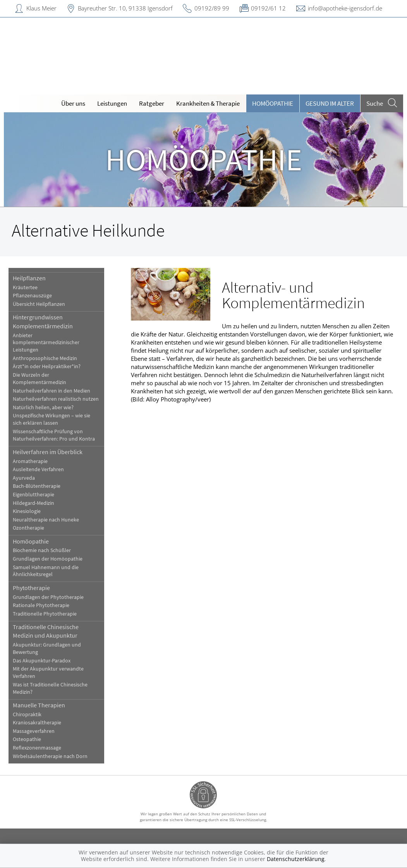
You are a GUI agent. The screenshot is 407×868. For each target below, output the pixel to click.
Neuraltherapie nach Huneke (46, 520)
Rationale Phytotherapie (41, 605)
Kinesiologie (27, 511)
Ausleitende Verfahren (39, 469)
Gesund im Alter (330, 103)
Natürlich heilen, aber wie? (44, 407)
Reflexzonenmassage (37, 748)
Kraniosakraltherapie (37, 723)
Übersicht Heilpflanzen (39, 304)
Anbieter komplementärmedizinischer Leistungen (46, 343)
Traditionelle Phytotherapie (45, 614)
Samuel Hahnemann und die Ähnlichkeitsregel (46, 571)
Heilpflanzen (30, 278)
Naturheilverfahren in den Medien (52, 391)
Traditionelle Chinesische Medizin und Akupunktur (46, 631)
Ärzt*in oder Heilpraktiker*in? (47, 366)
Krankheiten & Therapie (208, 103)
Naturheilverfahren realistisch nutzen (56, 399)
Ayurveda (24, 478)
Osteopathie (27, 739)
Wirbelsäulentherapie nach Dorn (51, 756)
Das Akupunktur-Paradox (42, 661)
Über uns (73, 103)
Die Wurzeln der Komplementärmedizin (40, 379)
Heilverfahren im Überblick (48, 452)
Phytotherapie (32, 588)
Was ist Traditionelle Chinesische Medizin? (51, 688)
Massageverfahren (34, 731)
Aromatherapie (31, 461)
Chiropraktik (27, 714)
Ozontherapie (29, 528)
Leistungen (112, 103)
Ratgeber (152, 103)
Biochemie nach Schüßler (42, 550)
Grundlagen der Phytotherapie (49, 597)
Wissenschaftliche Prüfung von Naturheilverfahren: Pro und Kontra (54, 435)
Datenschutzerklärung (296, 859)
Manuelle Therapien (39, 705)
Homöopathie (273, 103)
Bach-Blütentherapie (37, 486)
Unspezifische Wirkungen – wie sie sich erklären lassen (52, 419)
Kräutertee (26, 287)
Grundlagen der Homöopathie (48, 559)
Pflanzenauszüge (33, 296)
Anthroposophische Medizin (45, 358)
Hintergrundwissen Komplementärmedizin (43, 321)
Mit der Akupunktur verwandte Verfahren (49, 672)
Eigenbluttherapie (34, 495)
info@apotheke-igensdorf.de (345, 8)
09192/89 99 (212, 8)
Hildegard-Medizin (34, 503)
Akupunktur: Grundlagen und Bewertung (47, 648)
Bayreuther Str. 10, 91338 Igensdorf (125, 8)
